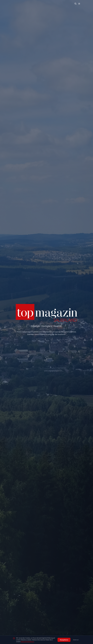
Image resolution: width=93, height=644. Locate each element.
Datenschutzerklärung (27, 642)
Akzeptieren (64, 640)
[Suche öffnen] (75, 4)
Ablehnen (76, 640)
